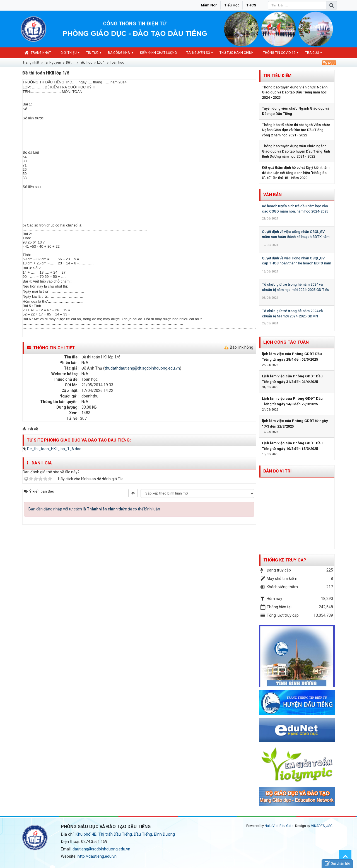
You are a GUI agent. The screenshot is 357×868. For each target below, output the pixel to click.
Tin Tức (92, 53)
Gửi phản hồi (337, 864)
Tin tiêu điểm (277, 76)
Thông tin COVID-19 (279, 53)
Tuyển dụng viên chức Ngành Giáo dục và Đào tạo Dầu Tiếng (296, 111)
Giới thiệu (69, 53)
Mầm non (209, 5)
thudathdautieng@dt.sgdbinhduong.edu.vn (142, 368)
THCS (251, 5)
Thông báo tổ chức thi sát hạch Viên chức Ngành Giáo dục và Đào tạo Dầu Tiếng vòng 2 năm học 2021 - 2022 (296, 130)
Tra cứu (312, 53)
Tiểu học (232, 5)
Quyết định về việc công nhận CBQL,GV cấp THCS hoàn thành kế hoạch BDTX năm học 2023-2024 (296, 263)
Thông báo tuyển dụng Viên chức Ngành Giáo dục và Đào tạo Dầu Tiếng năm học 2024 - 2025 (295, 92)
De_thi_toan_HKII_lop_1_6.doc (52, 449)
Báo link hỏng (242, 347)
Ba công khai (119, 53)
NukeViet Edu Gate (279, 826)
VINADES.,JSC (322, 826)
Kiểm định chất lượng (158, 53)
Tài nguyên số (198, 53)
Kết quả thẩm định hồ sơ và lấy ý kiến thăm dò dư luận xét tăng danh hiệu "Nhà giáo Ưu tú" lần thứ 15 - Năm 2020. (296, 173)
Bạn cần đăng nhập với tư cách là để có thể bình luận (94, 509)
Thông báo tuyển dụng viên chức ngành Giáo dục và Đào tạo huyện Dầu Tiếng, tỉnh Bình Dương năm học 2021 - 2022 (296, 151)
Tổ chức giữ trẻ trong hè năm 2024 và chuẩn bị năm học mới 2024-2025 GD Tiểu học (296, 290)
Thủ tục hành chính (237, 53)
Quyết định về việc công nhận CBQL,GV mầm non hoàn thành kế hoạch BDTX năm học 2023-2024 (296, 237)
